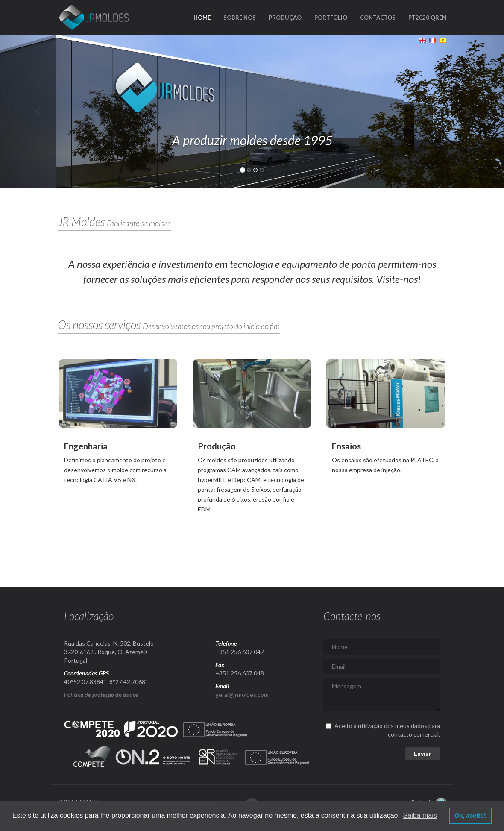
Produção (285, 18)
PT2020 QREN (427, 18)
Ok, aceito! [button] (470, 816)
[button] (38, 112)
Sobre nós (240, 18)
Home (202, 18)
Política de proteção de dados (101, 694)
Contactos (378, 18)
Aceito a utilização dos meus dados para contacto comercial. (383, 730)
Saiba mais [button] (420, 815)
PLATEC (422, 460)
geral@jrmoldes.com (242, 694)
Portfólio (331, 18)
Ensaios (346, 446)
